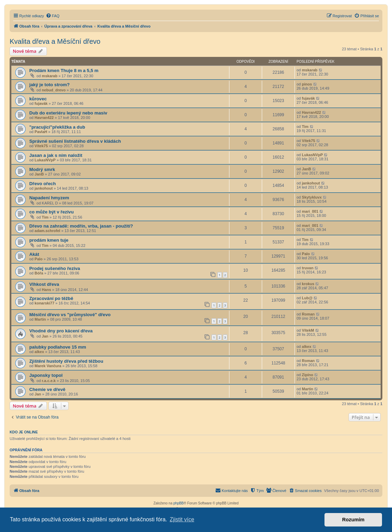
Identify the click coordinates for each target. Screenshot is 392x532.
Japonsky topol (46, 375)
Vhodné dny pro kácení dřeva (61, 331)
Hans (46, 290)
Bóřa (39, 273)
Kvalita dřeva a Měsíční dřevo (55, 41)
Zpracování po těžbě (51, 298)
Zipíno (307, 375)
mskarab (49, 76)
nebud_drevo (54, 90)
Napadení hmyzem (49, 198)
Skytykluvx (312, 197)
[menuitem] (53, 16)
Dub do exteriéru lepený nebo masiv (68, 113)
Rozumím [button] (353, 520)
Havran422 (44, 118)
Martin (40, 319)
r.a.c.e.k (49, 381)
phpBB (178, 503)
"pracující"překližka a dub (57, 127)
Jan (45, 336)
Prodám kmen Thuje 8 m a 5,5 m (64, 71)
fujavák (41, 103)
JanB (39, 174)
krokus (308, 284)
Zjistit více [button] (182, 519)
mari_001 (310, 211)
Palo (38, 259)
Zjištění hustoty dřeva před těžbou (66, 361)
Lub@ (307, 298)
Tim (305, 127)
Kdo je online (24, 432)
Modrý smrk (42, 169)
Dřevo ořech (43, 184)
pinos (307, 84)
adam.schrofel (47, 231)
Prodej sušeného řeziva (55, 268)
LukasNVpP (45, 160)
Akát (34, 254)
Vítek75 (41, 146)
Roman (308, 314)
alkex (39, 352)
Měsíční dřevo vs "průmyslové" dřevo (70, 315)
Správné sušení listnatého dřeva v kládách (75, 141)
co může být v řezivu (51, 212)
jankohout (44, 188)
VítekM (308, 330)
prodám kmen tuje (49, 240)
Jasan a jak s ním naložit (56, 155)
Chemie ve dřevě (47, 389)
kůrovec (38, 99)
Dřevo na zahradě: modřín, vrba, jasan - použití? (81, 226)
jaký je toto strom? (49, 85)
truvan (308, 268)
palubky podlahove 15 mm (58, 347)
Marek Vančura (48, 366)
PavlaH (41, 132)
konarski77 (44, 303)
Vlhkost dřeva (44, 284)
